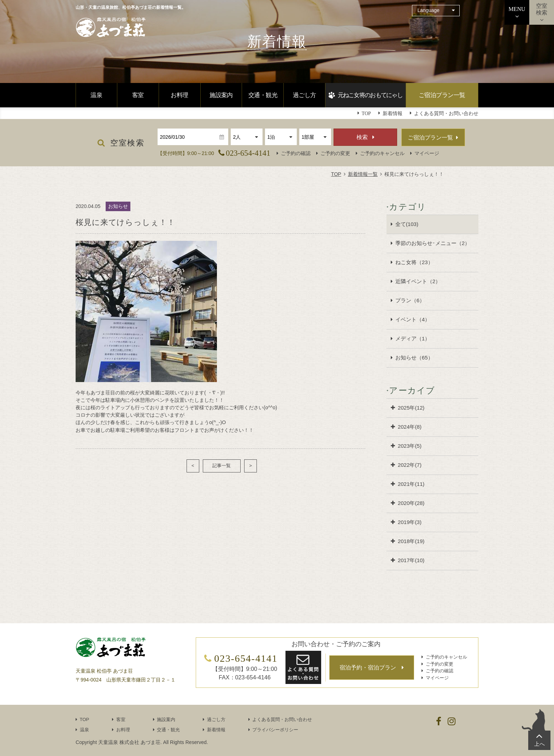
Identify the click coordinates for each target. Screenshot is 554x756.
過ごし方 (305, 95)
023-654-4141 (248, 153)
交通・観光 (263, 95)
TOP (336, 174)
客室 (138, 95)
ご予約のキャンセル (382, 153)
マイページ (427, 153)
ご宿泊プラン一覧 (442, 95)
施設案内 (221, 95)
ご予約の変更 (335, 153)
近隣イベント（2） (418, 281)
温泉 (96, 95)
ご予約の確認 (296, 153)
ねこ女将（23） (414, 262)
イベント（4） (413, 319)
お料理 (179, 95)
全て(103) (407, 224)
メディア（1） (413, 338)
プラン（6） (410, 300)
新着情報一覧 (363, 174)
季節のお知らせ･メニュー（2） (433, 243)
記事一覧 (222, 466)
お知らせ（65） (414, 358)
